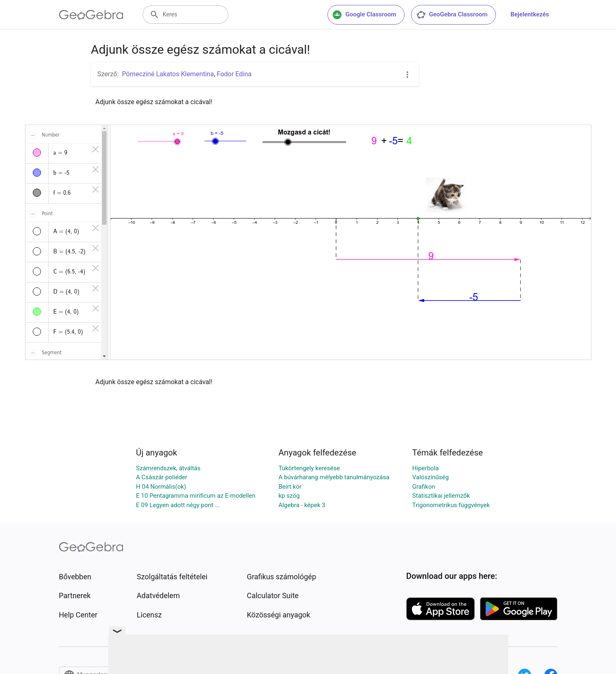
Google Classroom (364, 15)
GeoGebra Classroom (452, 15)
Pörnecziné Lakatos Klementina (168, 74)
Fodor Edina (234, 74)
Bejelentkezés (530, 14)
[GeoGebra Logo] (91, 15)
